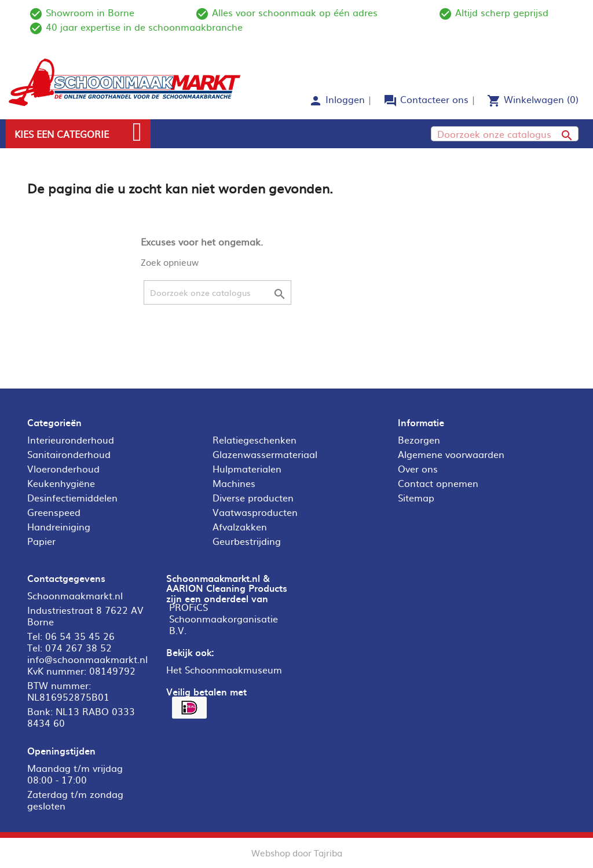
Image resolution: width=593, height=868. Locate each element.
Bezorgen (419, 440)
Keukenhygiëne (61, 483)
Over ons (418, 468)
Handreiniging (59, 526)
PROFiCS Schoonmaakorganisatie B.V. (224, 618)
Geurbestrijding (247, 541)
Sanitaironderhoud (69, 454)
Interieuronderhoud (71, 440)
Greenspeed (54, 512)
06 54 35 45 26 (80, 636)
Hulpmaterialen (247, 468)
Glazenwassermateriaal (265, 454)
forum (390, 101)
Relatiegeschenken (255, 440)
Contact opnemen (438, 483)
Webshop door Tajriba (297, 853)
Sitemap (416, 497)
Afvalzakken (240, 526)
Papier (41, 541)
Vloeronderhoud (63, 468)
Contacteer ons (434, 99)
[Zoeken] (505, 134)
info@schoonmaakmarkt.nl (87, 659)
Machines (234, 483)
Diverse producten (253, 497)
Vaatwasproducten (255, 512)
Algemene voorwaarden (451, 454)
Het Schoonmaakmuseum (224, 669)
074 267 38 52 (78, 647)
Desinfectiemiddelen (72, 497)
